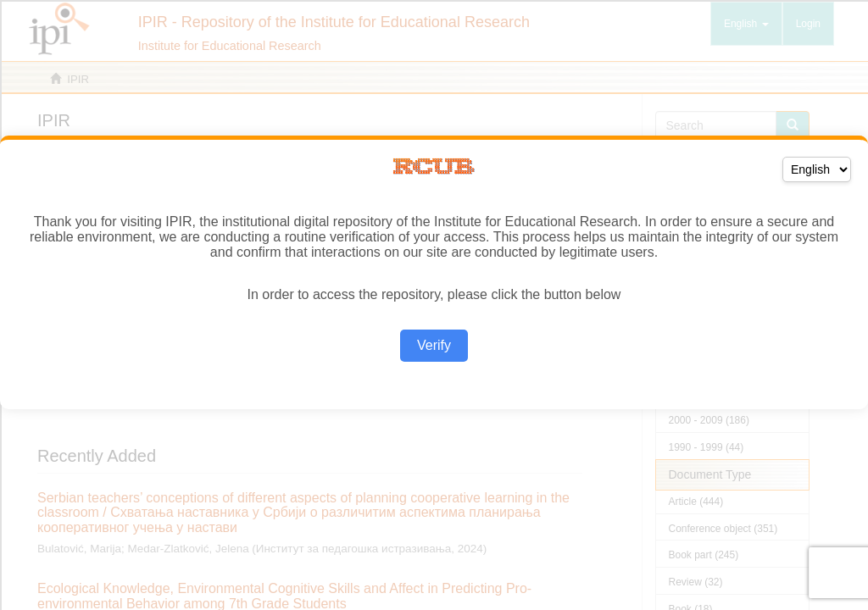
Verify (434, 345)
